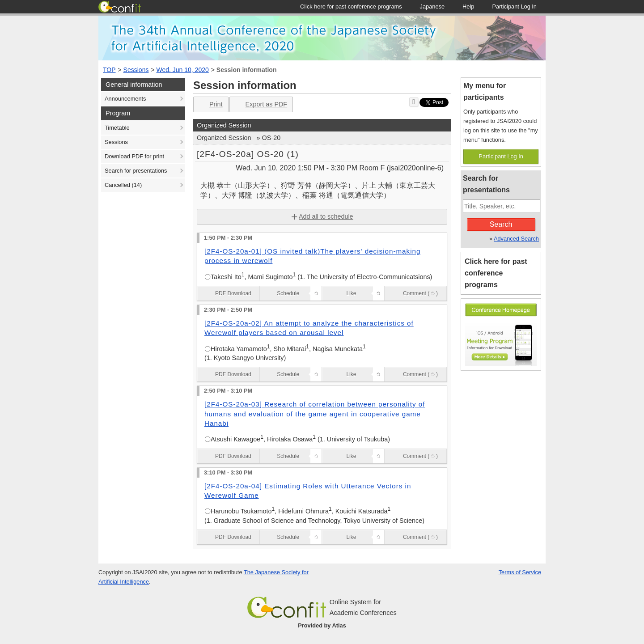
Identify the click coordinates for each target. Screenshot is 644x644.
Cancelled (123, 185)
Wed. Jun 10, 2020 (183, 70)
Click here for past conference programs (496, 273)
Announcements (125, 99)
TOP (109, 70)
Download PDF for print (134, 156)
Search (501, 224)
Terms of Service (520, 572)
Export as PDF (261, 104)
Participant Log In (501, 156)
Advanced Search (516, 239)
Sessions (136, 70)
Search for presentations (136, 171)
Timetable (117, 128)
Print (210, 104)
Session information (247, 70)
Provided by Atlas (322, 625)
